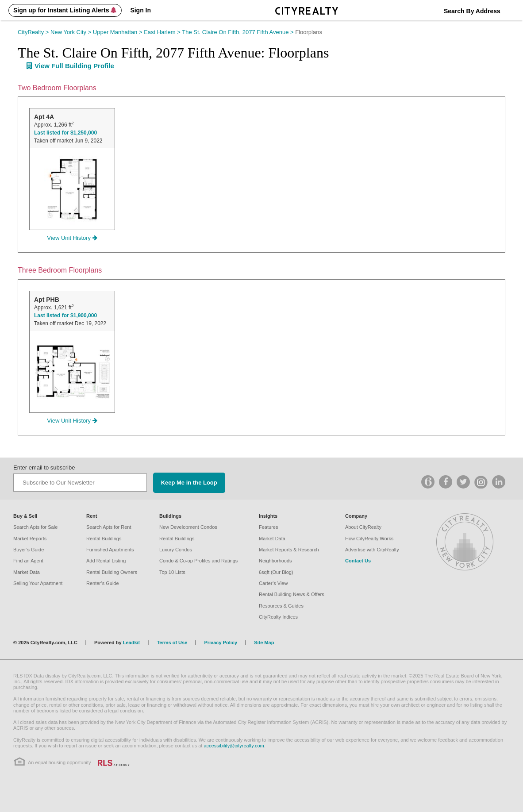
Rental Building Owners (112, 572)
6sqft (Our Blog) (276, 572)
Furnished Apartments (110, 550)
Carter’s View (273, 583)
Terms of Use (172, 643)
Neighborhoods (275, 561)
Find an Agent (28, 561)
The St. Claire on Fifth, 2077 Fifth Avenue (238, 32)
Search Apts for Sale (35, 527)
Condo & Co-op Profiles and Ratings (198, 561)
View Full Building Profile (70, 66)
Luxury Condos (176, 550)
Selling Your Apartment (38, 583)
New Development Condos (188, 527)
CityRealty (34, 32)
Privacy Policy (221, 643)
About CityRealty (363, 527)
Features (268, 527)
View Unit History (72, 238)
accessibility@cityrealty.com (234, 746)
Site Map (264, 643)
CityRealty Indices (278, 617)
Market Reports (30, 539)
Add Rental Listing (106, 561)
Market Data (27, 572)
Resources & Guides (281, 606)
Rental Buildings (104, 539)
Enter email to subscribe (44, 468)
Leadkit (132, 643)
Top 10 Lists (172, 572)
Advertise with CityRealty (372, 550)
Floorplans (309, 32)
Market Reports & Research (289, 550)
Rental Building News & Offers (292, 594)
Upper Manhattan (118, 32)
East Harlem (163, 32)
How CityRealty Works (369, 539)
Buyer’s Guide (29, 550)
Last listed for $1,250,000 (65, 133)
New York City (72, 32)
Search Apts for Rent (109, 527)
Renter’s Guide (103, 583)
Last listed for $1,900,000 (65, 316)
